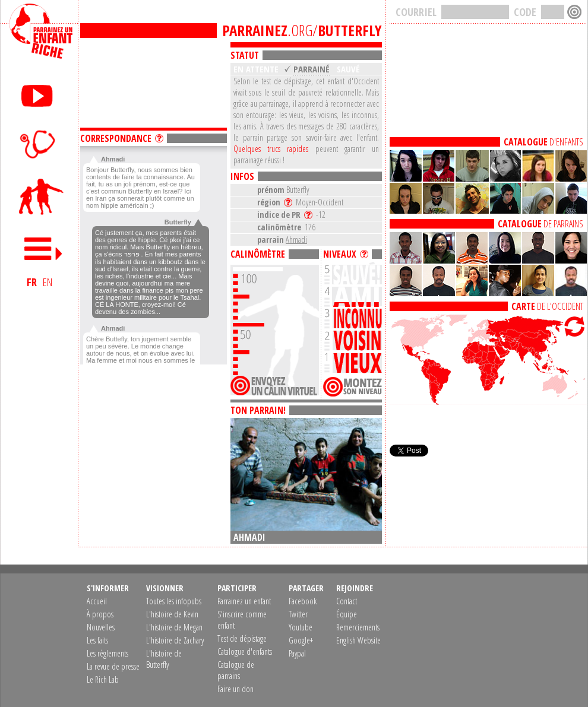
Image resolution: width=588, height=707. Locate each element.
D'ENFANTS (543, 142)
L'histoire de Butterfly (164, 659)
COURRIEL (416, 12)
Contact (347, 601)
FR (32, 282)
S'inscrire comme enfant (242, 620)
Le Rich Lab (103, 679)
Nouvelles (101, 627)
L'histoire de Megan (174, 627)
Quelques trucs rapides (271, 149)
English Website (358, 640)
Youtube (301, 627)
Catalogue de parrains (236, 670)
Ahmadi (296, 240)
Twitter (298, 614)
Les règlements (108, 653)
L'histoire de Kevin (172, 614)
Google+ (301, 640)
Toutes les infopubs (174, 601)
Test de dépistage (242, 638)
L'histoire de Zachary (175, 640)
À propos (100, 614)
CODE (525, 12)
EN (48, 282)
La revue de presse (113, 666)
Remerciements (358, 627)
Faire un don (235, 689)
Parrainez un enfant (244, 601)
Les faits (97, 640)
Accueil (97, 601)
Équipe (347, 614)
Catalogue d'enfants (245, 651)
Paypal (297, 653)
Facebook (303, 601)
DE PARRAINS (540, 224)
